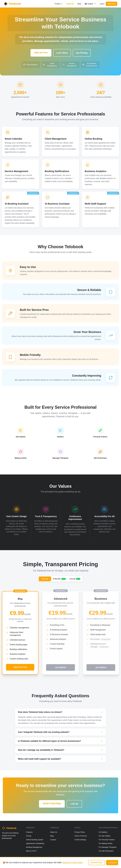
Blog (79, 4)
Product (59, 4)
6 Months (59, 579)
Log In (102, 4)
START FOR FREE (52, 804)
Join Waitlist (60, 667)
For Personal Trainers (107, 840)
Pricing (29, 836)
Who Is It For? (31, 851)
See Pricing (82, 53)
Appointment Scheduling (35, 843)
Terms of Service (81, 836)
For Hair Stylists (105, 836)
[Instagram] (114, 861)
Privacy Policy (80, 832)
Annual (75, 579)
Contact (53, 840)
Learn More (62, 53)
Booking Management (34, 847)
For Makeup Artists (106, 843)
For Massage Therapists (108, 847)
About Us (70, 4)
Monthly (45, 579)
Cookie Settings (80, 840)
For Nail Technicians (106, 851)
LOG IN (74, 804)
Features (29, 832)
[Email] (118, 861)
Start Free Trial (20, 667)
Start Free (111, 4)
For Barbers (103, 832)
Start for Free (41, 53)
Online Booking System (35, 840)
